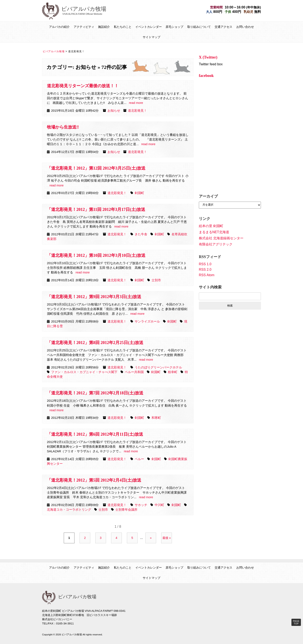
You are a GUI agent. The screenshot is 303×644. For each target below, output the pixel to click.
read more (136, 103)
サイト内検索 (210, 287)
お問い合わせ (245, 27)
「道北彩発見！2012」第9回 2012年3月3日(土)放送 (94, 297)
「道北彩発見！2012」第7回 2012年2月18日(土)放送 (95, 393)
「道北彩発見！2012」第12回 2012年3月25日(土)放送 (96, 168)
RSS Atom (207, 275)
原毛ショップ (174, 27)
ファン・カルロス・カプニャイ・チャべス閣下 (84, 372)
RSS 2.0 (205, 270)
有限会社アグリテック (216, 244)
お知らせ (114, 111)
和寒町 (156, 418)
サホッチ (141, 505)
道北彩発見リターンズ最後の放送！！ (83, 86)
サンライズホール (147, 321)
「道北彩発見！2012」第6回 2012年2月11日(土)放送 (95, 434)
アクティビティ (84, 27)
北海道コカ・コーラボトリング (69, 510)
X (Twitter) (208, 57)
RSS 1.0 (205, 264)
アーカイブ (208, 196)
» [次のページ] (151, 538)
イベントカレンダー (149, 27)
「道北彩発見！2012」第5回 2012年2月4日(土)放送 (94, 480)
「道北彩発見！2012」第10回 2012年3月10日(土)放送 (96, 255)
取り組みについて (199, 27)
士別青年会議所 (126, 510)
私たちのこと (123, 27)
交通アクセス (223, 27)
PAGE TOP (296, 622)
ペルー (139, 459)
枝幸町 (173, 372)
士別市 (156, 280)
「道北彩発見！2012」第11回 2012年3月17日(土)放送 (96, 209)
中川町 (159, 505)
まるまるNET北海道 (214, 232)
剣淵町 (139, 193)
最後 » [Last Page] (167, 538)
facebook (206, 76)
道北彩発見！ (137, 111)
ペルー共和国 (134, 372)
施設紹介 (104, 27)
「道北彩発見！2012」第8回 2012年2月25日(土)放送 (95, 343)
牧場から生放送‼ (63, 127)
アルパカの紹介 (59, 27)
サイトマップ (151, 37)
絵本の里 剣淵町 (211, 226)
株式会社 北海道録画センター (221, 238)
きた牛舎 (141, 234)
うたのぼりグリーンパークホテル (158, 367)
